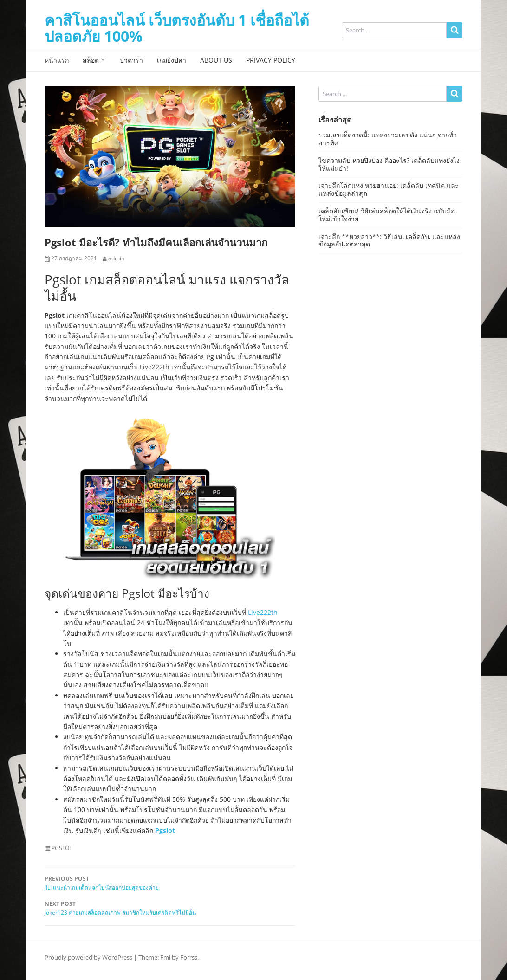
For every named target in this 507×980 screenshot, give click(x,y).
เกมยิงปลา (172, 60)
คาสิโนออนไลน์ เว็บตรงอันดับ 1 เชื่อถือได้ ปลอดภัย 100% (177, 28)
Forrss (189, 957)
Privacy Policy (271, 60)
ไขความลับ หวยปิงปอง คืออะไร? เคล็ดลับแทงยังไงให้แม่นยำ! (389, 164)
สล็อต (91, 60)
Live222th (263, 612)
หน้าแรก (57, 60)
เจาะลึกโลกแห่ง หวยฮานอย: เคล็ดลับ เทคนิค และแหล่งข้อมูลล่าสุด (389, 189)
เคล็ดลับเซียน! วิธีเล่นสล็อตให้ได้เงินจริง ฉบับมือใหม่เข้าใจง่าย (387, 215)
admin (116, 258)
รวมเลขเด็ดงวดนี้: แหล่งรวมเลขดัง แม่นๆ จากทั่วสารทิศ (388, 139)
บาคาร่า (131, 60)
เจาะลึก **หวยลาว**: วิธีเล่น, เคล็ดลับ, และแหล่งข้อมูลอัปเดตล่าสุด (389, 240)
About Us (216, 60)
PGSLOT (62, 848)
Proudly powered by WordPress (88, 957)
